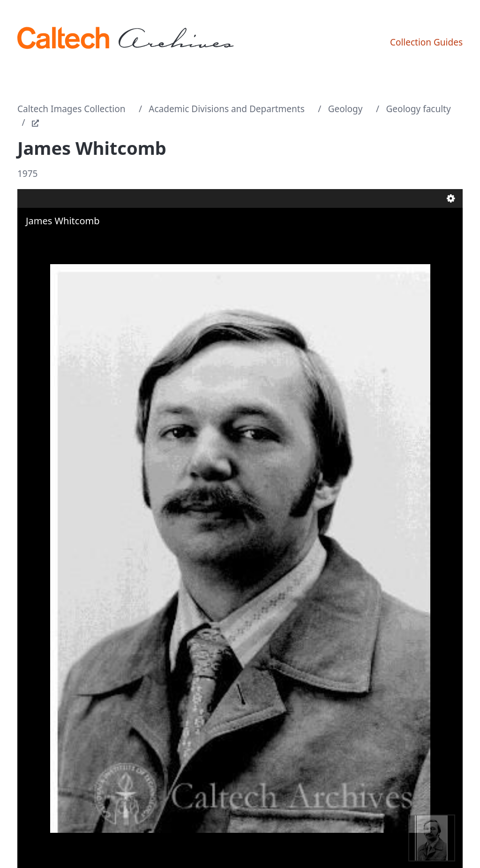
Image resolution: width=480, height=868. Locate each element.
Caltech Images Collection (71, 109)
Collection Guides (426, 42)
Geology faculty (418, 109)
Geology (345, 109)
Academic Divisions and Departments (227, 109)
